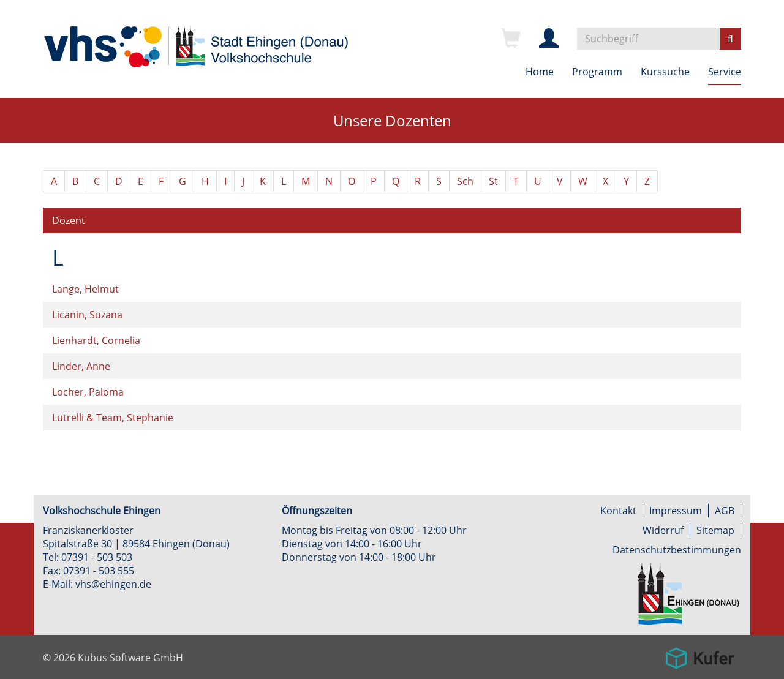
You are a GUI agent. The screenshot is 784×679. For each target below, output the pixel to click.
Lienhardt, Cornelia (96, 340)
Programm (597, 72)
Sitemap (715, 530)
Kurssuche (665, 72)
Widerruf (663, 530)
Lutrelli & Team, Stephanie (113, 418)
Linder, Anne (81, 366)
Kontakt (618, 511)
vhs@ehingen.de (113, 584)
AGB (725, 511)
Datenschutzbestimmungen (677, 550)
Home (540, 72)
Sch (465, 181)
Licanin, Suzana (87, 315)
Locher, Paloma (88, 392)
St (493, 181)
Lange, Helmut (85, 289)
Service (725, 72)
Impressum (676, 511)
